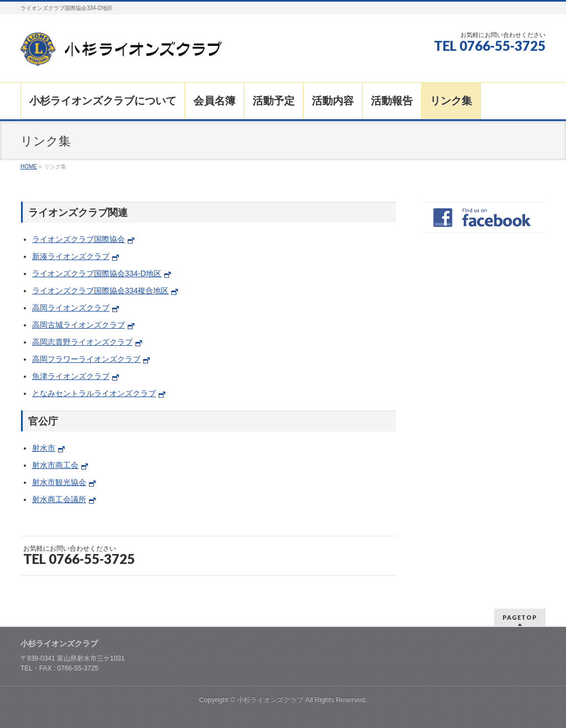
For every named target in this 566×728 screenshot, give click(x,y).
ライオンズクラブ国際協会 (78, 239)
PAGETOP (520, 617)
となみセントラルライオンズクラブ (94, 393)
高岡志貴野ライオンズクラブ (82, 342)
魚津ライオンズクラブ (71, 376)
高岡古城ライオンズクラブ (78, 325)
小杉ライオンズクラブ (270, 700)
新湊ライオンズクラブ (71, 256)
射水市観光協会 (59, 482)
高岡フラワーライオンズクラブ (86, 359)
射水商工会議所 (59, 499)
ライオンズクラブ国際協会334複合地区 (100, 291)
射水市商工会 (55, 465)
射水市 (44, 448)
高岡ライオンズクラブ (71, 308)
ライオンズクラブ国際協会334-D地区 (97, 273)
